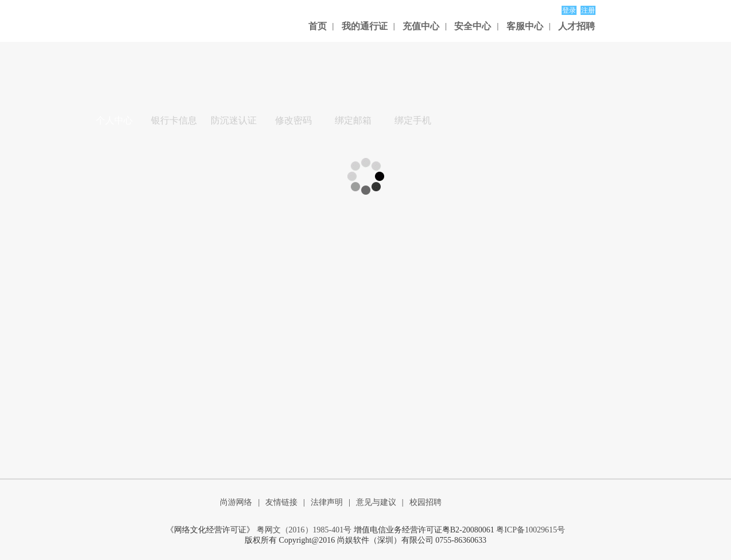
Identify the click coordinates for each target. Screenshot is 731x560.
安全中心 (473, 26)
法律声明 (327, 502)
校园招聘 (426, 502)
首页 (318, 26)
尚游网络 (236, 502)
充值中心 (421, 26)
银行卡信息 (174, 120)
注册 (588, 10)
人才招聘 (577, 26)
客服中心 (525, 26)
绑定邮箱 (353, 120)
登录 (569, 10)
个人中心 (114, 120)
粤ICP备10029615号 (531, 530)
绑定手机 (413, 120)
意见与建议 (376, 502)
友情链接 (281, 502)
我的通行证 (365, 26)
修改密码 (293, 120)
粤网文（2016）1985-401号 (304, 530)
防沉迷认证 (234, 120)
